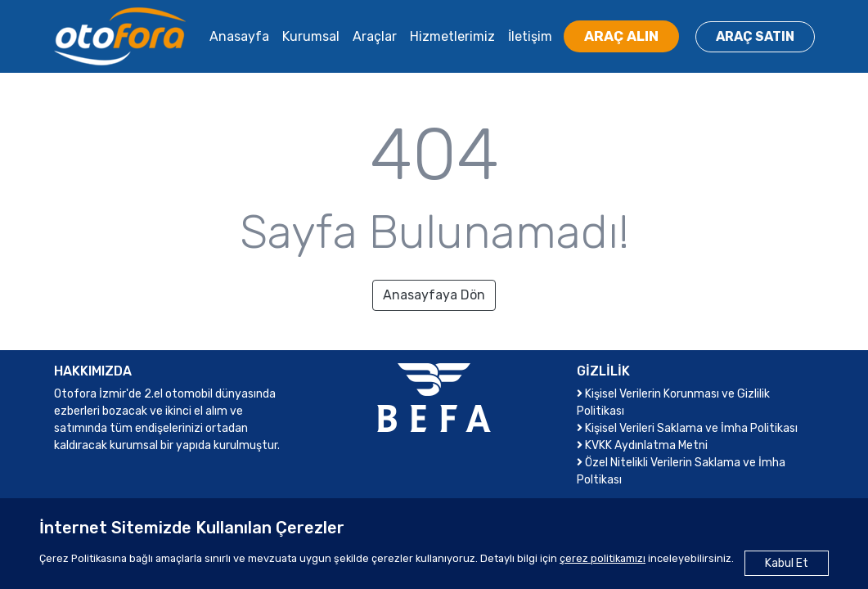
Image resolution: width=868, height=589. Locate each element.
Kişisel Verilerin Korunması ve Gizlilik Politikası (673, 402)
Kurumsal (311, 36)
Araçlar (375, 36)
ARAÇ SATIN (755, 36)
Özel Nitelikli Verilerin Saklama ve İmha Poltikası (681, 471)
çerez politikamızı (603, 558)
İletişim (530, 36)
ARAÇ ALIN (621, 36)
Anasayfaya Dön (434, 295)
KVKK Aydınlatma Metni (642, 445)
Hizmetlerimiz (452, 36)
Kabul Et (787, 563)
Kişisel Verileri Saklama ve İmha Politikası (687, 428)
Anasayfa (239, 36)
